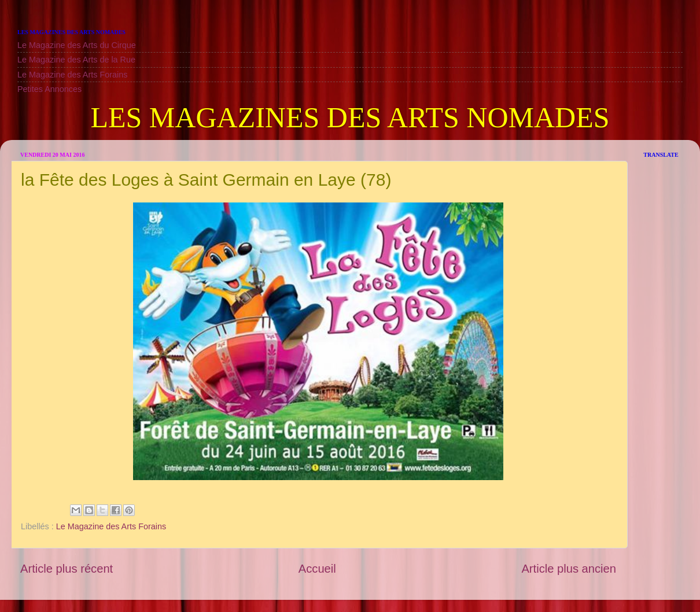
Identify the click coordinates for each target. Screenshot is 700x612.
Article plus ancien (569, 569)
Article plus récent (67, 569)
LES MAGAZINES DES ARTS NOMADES (350, 117)
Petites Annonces (49, 89)
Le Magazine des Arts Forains (72, 75)
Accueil (317, 569)
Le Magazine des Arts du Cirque (77, 45)
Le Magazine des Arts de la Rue (76, 60)
